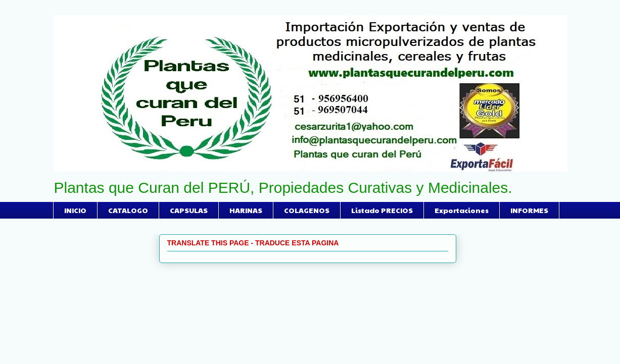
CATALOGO (128, 210)
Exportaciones (462, 210)
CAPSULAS (189, 210)
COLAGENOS (307, 210)
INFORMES (529, 210)
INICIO (75, 210)
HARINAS (246, 210)
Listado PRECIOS (382, 210)
